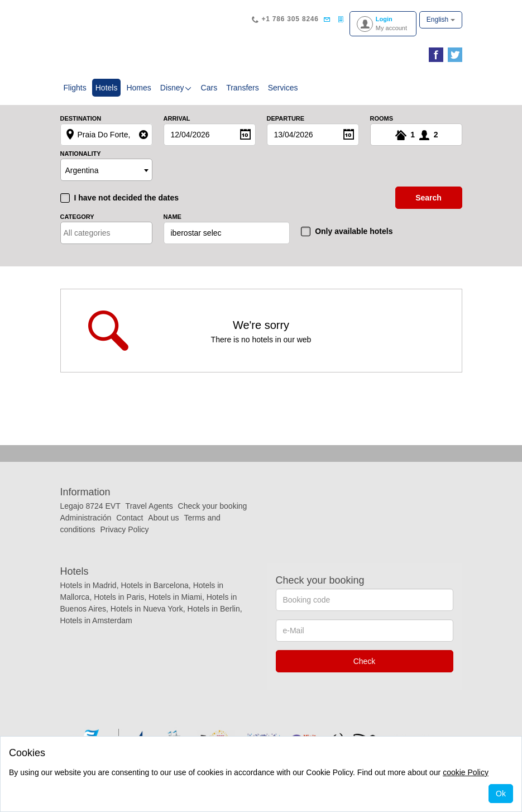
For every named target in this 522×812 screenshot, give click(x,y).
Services (283, 88)
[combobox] (106, 170)
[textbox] (112, 233)
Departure (286, 119)
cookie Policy (466, 772)
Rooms (382, 119)
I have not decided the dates (127, 198)
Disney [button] (176, 88)
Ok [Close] (501, 794)
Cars (209, 88)
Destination (81, 119)
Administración (87, 518)
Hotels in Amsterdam (96, 620)
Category (77, 217)
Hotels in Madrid (88, 585)
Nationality (81, 154)
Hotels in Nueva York (147, 609)
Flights (75, 88)
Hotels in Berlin (214, 609)
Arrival (177, 119)
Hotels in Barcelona (154, 585)
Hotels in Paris (119, 597)
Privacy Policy (124, 529)
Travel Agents (149, 506)
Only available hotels (354, 231)
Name (173, 217)
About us (163, 518)
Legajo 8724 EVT (90, 506)
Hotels (108, 87)
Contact (130, 518)
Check (365, 661)
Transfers (243, 88)
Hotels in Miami (175, 597)
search (428, 198)
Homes (138, 88)
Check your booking (213, 506)
